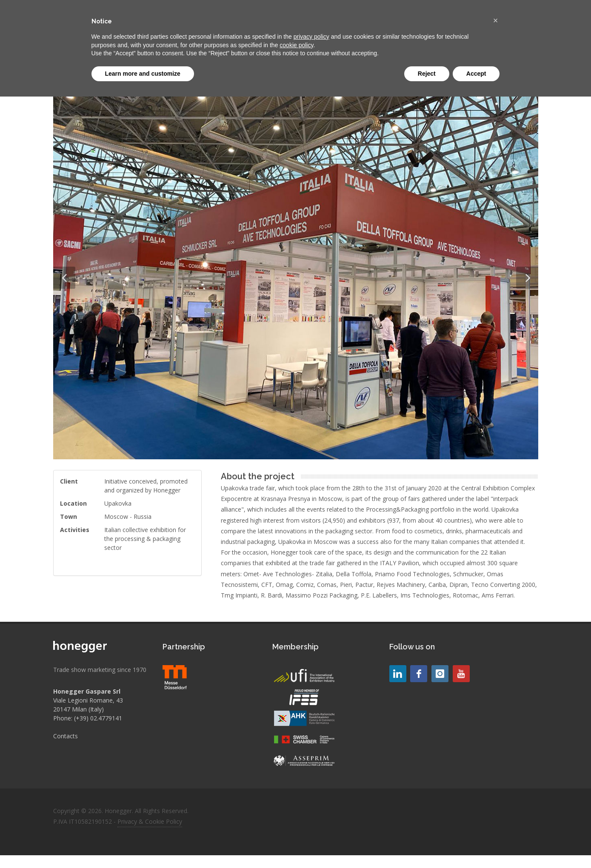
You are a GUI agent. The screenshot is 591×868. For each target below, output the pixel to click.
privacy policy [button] (311, 37)
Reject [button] (427, 74)
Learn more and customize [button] (143, 74)
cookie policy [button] (296, 45)
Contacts (66, 736)
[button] (496, 20)
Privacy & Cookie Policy (150, 821)
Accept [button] (476, 74)
